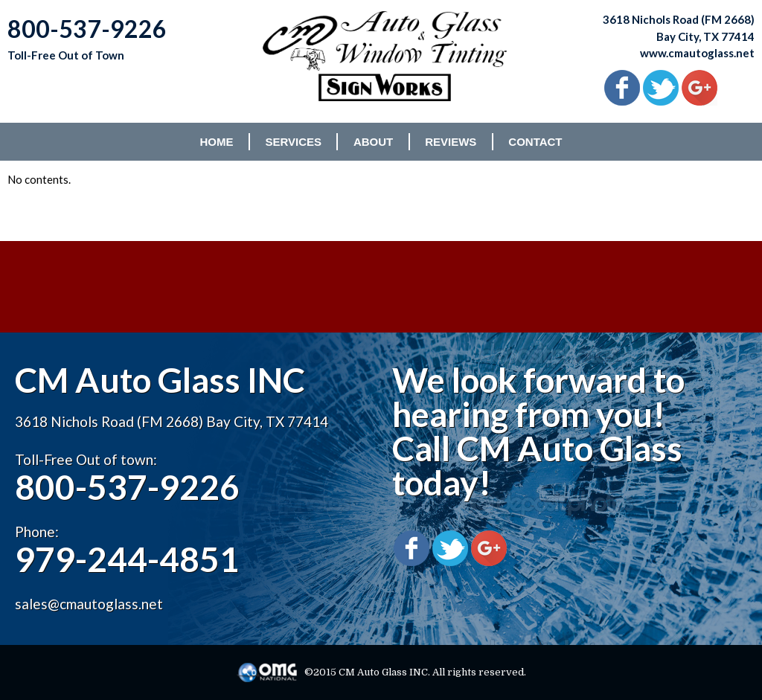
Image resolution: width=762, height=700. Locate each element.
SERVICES (293, 142)
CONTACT (535, 142)
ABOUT (373, 142)
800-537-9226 (127, 487)
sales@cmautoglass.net (89, 604)
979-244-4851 (127, 559)
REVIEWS (451, 142)
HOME (216, 142)
